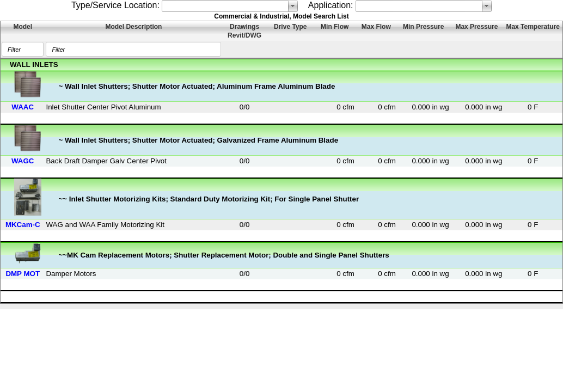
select (293, 6)
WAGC (23, 161)
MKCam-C (23, 225)
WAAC (23, 107)
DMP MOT (23, 274)
